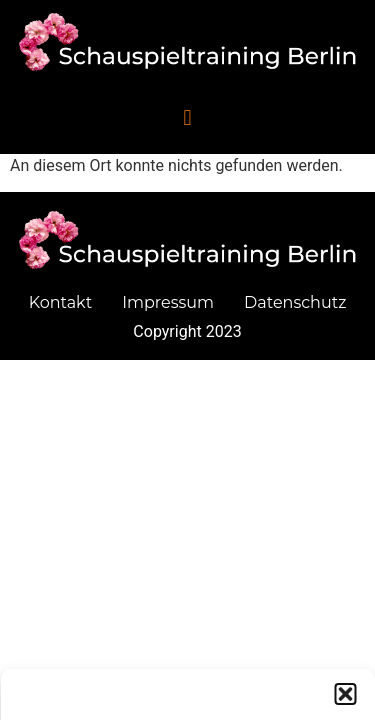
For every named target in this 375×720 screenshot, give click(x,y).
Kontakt (61, 302)
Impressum (168, 302)
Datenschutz (295, 302)
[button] (345, 701)
